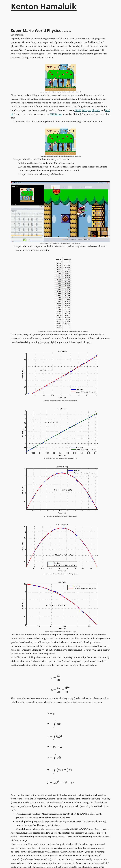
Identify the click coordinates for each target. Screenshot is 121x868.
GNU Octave (56, 114)
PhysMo (96, 110)
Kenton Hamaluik (44, 6)
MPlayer (86, 110)
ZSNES (78, 110)
